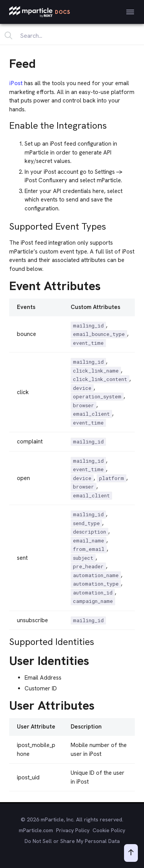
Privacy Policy (73, 830)
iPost (16, 83)
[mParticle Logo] (40, 12)
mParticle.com (36, 830)
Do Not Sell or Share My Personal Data (72, 841)
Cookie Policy (109, 830)
